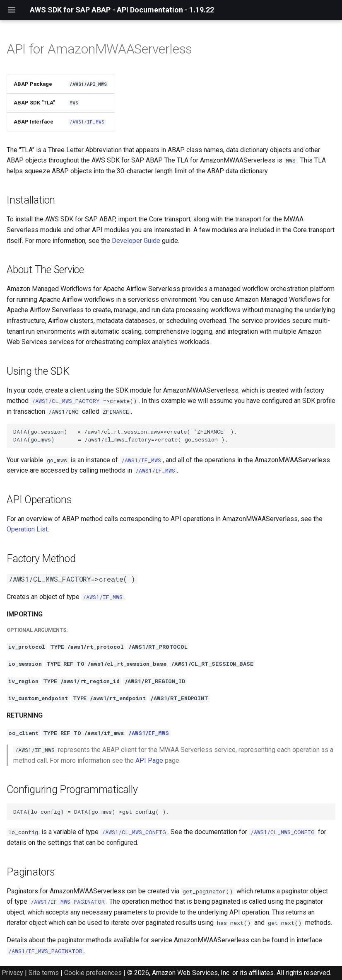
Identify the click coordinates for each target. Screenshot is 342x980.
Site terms (44, 973)
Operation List (27, 529)
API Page (149, 760)
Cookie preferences (93, 973)
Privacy (12, 973)
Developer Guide (136, 241)
